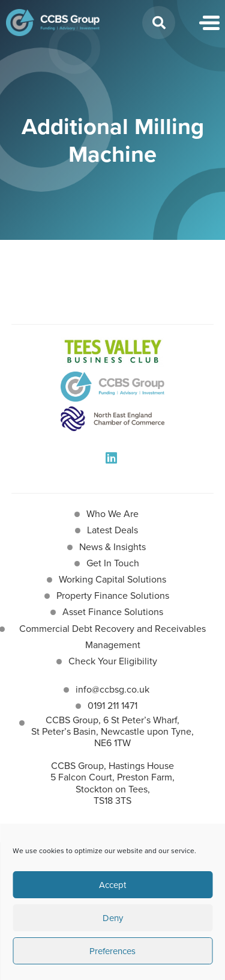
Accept (112, 885)
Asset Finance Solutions (113, 612)
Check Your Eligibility (113, 661)
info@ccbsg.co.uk (112, 689)
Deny (113, 918)
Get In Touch (113, 563)
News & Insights (112, 547)
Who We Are (112, 514)
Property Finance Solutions (113, 596)
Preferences (112, 951)
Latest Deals (112, 530)
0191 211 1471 (112, 706)
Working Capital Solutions (112, 579)
